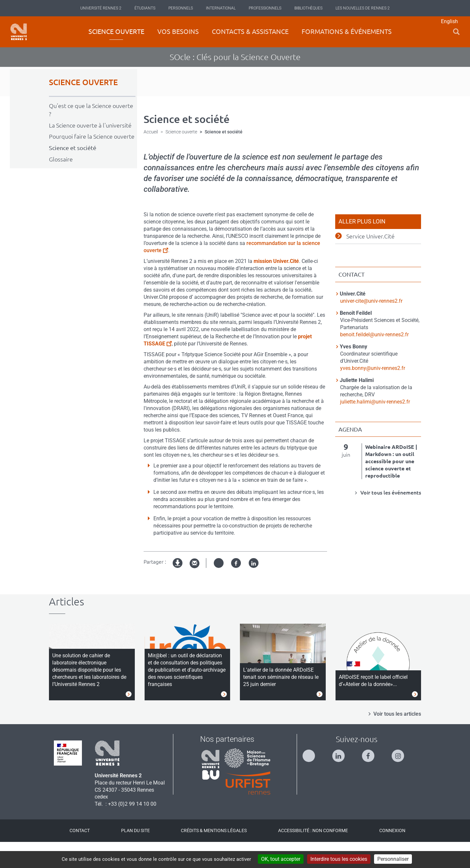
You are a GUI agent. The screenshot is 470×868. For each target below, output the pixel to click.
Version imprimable (178, 594)
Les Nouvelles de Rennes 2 (363, 8)
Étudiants (145, 8)
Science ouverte (116, 31)
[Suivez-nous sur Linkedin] (342, 778)
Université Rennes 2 (101, 8)
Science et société (73, 174)
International (221, 8)
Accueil (151, 158)
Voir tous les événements (390, 518)
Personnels (181, 8)
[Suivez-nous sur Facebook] (371, 778)
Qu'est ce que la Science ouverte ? (91, 136)
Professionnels (265, 8)
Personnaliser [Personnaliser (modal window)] (393, 859)
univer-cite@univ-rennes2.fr (371, 326)
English (449, 21)
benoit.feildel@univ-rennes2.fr (374, 360)
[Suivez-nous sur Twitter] (312, 778)
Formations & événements (347, 31)
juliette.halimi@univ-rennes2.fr (375, 427)
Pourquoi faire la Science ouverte (92, 162)
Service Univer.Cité (370, 262)
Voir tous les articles (397, 740)
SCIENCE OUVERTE (83, 108)
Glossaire (61, 185)
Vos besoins (178, 31)
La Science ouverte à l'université (90, 151)
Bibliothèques (308, 8)
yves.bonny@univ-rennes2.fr (373, 394)
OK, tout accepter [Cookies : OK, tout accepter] (281, 859)
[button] (456, 32)
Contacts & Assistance (250, 31)
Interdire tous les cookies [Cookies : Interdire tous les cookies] (339, 859)
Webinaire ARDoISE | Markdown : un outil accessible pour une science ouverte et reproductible (391, 487)
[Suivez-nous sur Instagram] (401, 778)
